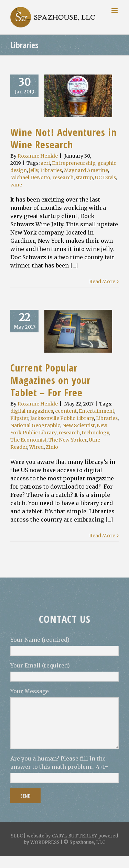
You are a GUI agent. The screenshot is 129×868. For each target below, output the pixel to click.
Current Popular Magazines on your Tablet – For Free (50, 380)
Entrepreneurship (74, 163)
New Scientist (78, 425)
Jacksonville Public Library (62, 418)
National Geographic (35, 425)
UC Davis (105, 178)
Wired (36, 447)
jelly (34, 170)
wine (16, 185)
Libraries (51, 170)
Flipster (19, 418)
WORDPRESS (45, 842)
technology (95, 433)
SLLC (17, 836)
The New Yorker (68, 440)
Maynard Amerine (86, 170)
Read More (102, 282)
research (63, 178)
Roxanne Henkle (38, 156)
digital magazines (32, 411)
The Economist (28, 440)
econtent (66, 411)
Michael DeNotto (30, 178)
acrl (45, 163)
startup (84, 178)
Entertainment (96, 411)
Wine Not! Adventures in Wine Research (63, 138)
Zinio (52, 447)
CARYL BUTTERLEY (74, 836)
